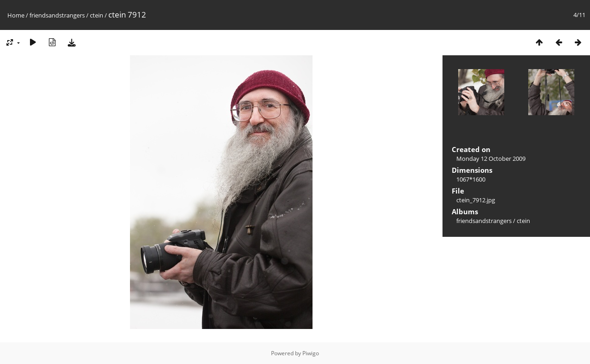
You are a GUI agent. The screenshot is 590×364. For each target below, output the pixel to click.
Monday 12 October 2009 (491, 159)
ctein (97, 15)
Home (16, 15)
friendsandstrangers (57, 15)
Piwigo (311, 353)
